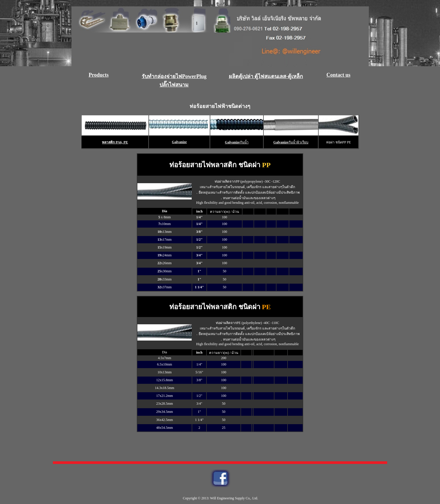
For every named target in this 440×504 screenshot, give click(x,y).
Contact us (338, 75)
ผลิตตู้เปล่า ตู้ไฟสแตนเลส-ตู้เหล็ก (266, 76)
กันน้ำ (244, 142)
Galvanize (179, 142)
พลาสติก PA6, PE (115, 142)
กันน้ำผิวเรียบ (298, 142)
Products (99, 75)
